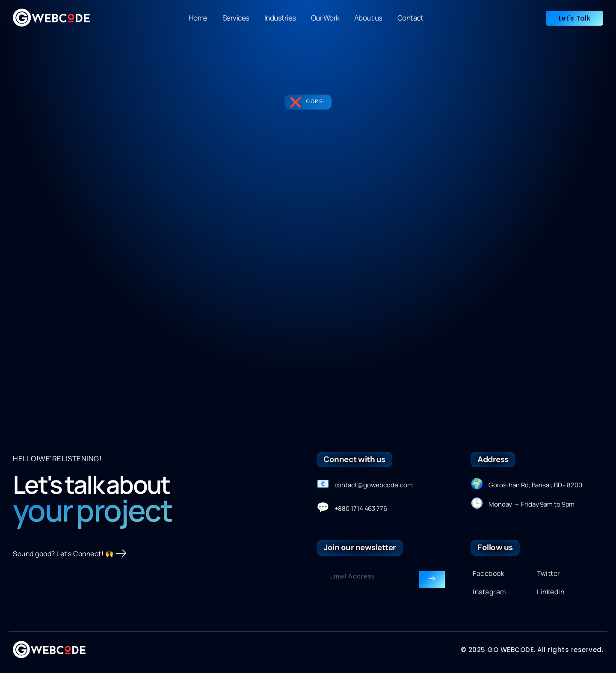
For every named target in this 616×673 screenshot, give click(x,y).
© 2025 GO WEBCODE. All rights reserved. (532, 652)
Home (198, 18)
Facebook (490, 574)
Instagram (490, 594)
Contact (410, 18)
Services (236, 18)
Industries (280, 18)
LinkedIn (552, 594)
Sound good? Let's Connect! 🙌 (74, 569)
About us (368, 18)
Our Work (325, 18)
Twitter (550, 574)
